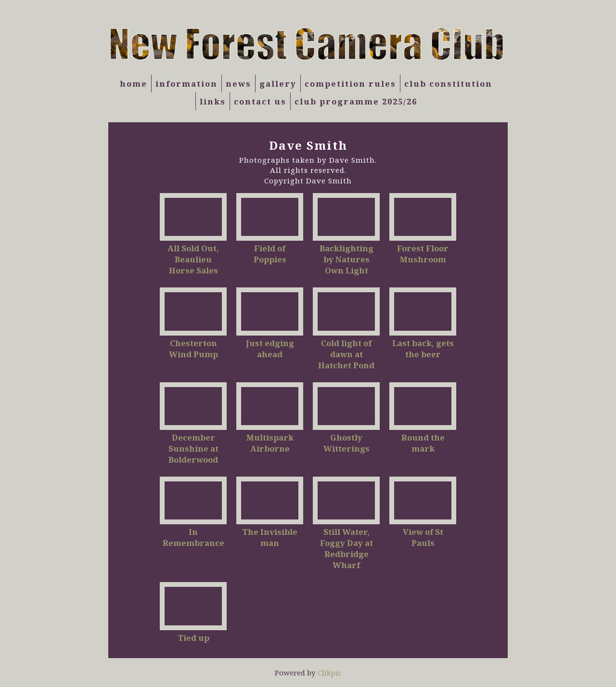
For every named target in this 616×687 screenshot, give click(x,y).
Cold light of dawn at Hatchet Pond (346, 354)
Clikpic (329, 673)
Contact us (260, 101)
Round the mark (423, 443)
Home (134, 84)
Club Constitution (448, 84)
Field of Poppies (270, 254)
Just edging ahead (270, 349)
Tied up (193, 638)
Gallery (278, 84)
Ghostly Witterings (346, 443)
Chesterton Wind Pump (193, 349)
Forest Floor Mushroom (423, 254)
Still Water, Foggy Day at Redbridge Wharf (346, 548)
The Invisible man (270, 537)
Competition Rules (350, 84)
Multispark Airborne (270, 443)
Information (186, 84)
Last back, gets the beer (423, 349)
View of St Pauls (423, 537)
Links (213, 101)
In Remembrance (193, 537)
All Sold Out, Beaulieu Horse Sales (193, 259)
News (238, 84)
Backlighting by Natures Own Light (346, 259)
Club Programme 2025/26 (356, 101)
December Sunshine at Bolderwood (193, 448)
